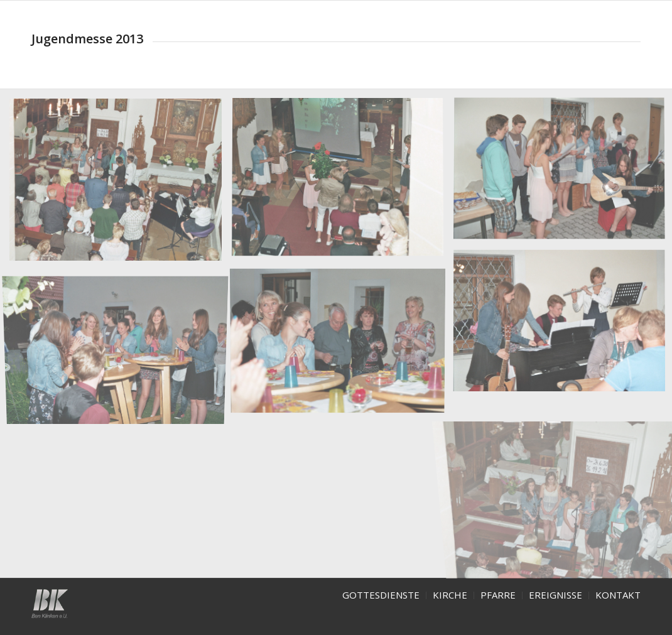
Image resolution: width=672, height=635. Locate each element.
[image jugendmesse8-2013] (342, 183)
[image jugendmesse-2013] (120, 184)
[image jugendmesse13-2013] (342, 344)
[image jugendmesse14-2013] (120, 345)
